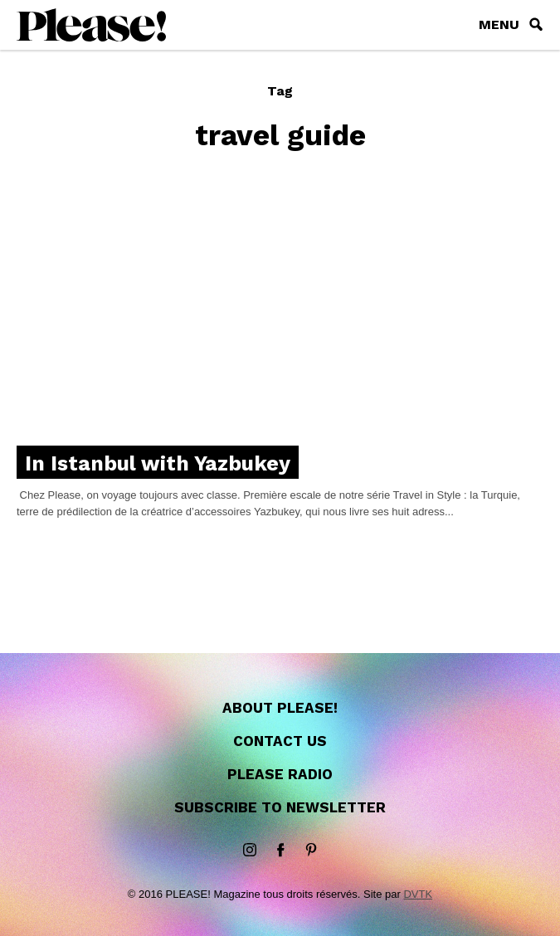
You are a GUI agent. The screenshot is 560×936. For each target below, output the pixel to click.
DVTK (418, 894)
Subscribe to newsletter (280, 807)
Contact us (280, 741)
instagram (250, 851)
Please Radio (280, 774)
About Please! (280, 708)
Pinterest (311, 851)
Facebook (280, 851)
